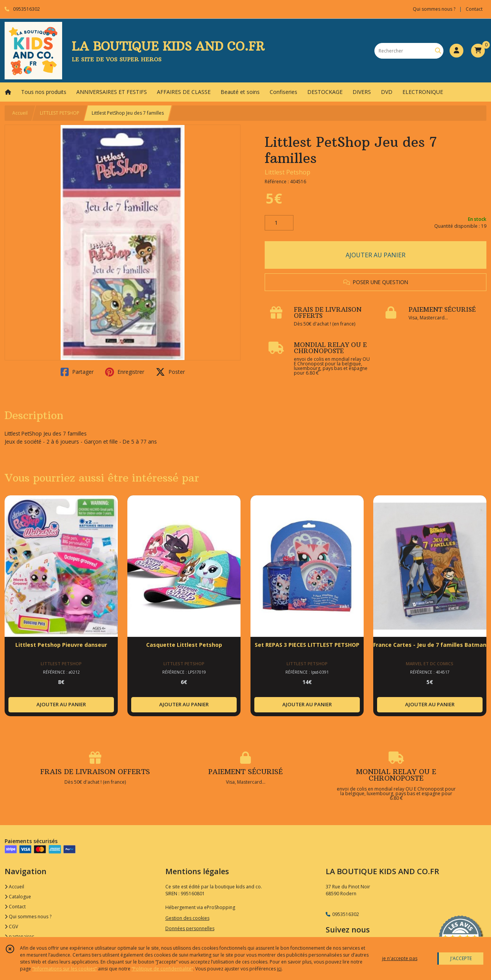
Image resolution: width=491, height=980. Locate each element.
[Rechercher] (438, 51)
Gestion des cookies (187, 918)
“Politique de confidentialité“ (162, 969)
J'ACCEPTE (461, 958)
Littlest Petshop (288, 172)
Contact (474, 9)
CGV (11, 927)
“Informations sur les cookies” (64, 969)
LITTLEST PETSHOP (60, 113)
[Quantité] (279, 223)
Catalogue (18, 897)
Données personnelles (190, 928)
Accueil (20, 113)
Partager (77, 372)
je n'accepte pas (400, 958)
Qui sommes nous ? (28, 917)
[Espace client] (456, 51)
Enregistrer (125, 372)
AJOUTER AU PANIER (376, 255)
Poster (170, 372)
